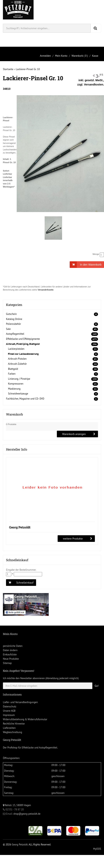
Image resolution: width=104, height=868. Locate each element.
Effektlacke (28, 748)
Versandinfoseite (45, 290)
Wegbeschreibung (12, 732)
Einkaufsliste (10, 655)
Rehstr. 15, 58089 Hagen (17, 805)
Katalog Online (14, 319)
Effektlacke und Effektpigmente (23, 339)
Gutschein (11, 314)
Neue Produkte (11, 659)
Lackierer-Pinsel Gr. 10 (28, 69)
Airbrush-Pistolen (17, 359)
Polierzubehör (13, 324)
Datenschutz (10, 706)
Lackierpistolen (16, 349)
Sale (8, 329)
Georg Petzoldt (20, 527)
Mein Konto (61, 56)
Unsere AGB (9, 711)
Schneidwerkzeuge (18, 394)
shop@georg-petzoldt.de (27, 814)
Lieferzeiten (9, 728)
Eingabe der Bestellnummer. (21, 570)
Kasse (95, 56)
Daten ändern (10, 650)
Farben (12, 374)
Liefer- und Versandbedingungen (20, 702)
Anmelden (45, 56)
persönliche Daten (13, 646)
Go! (97, 686)
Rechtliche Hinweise (14, 724)
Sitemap (7, 663)
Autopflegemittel (15, 334)
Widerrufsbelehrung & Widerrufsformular (25, 719)
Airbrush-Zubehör (17, 364)
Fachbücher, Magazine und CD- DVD (25, 399)
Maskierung (14, 389)
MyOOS (97, 849)
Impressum (9, 715)
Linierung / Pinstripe (19, 379)
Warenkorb (77, 56)
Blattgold (13, 369)
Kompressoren (16, 384)
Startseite (8, 69)
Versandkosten (94, 85)
